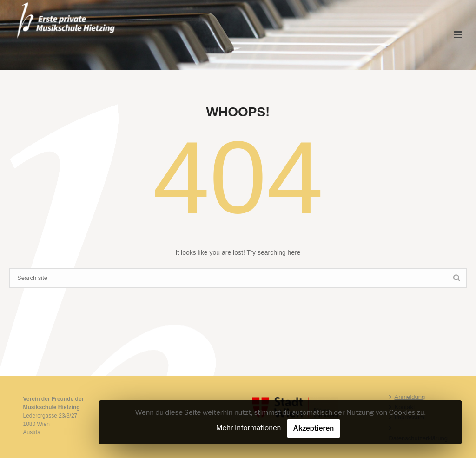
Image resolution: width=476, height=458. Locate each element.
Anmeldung (407, 397)
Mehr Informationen (248, 428)
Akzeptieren (314, 428)
